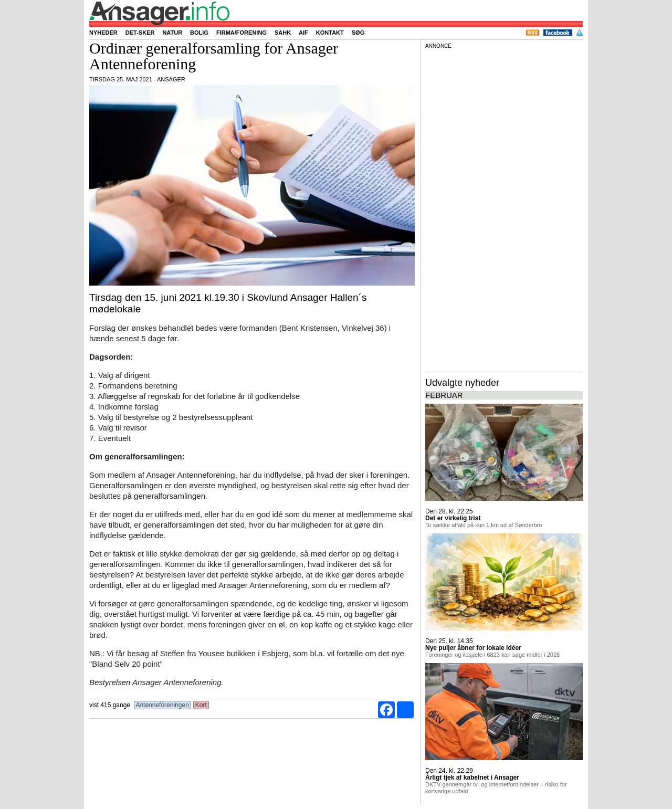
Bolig (199, 33)
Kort (201, 705)
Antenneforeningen (162, 705)
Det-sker (140, 33)
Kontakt (330, 33)
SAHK (283, 33)
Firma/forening (241, 33)
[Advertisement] (504, 209)
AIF (303, 33)
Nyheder (103, 33)
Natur (172, 33)
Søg (358, 33)
